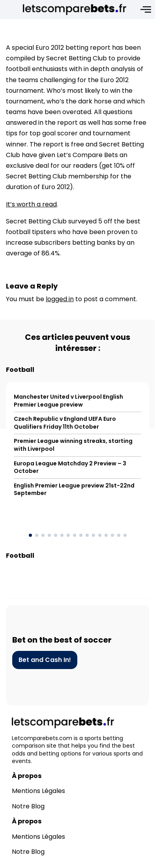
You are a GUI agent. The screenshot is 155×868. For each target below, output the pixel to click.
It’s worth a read (31, 204)
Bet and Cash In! (45, 660)
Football (20, 370)
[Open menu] (146, 9)
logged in (60, 299)
